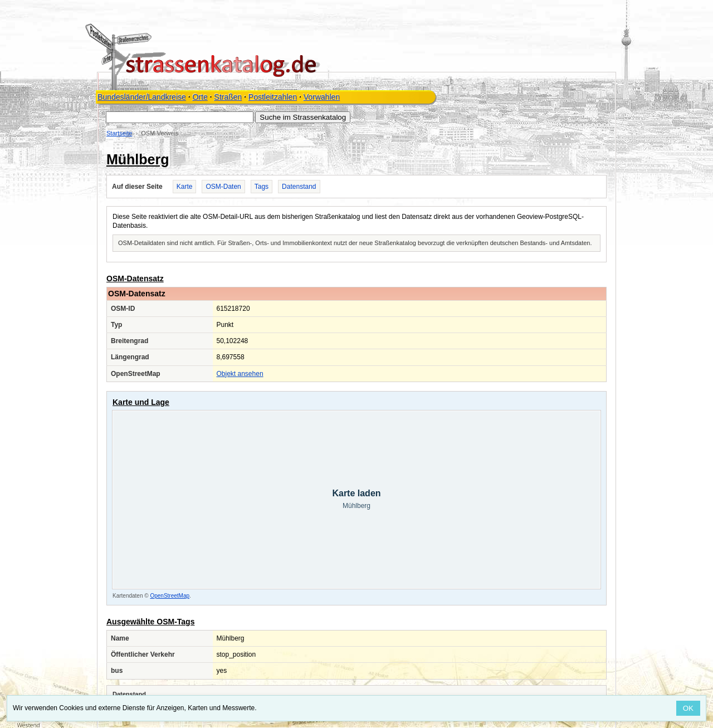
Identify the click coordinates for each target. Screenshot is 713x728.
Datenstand (299, 187)
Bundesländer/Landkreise (142, 97)
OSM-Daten (223, 187)
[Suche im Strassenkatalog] (180, 117)
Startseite (119, 133)
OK (688, 708)
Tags (262, 187)
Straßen (228, 97)
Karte (185, 187)
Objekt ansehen (240, 374)
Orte (200, 97)
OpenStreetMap (170, 596)
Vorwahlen (322, 97)
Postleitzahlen (273, 97)
